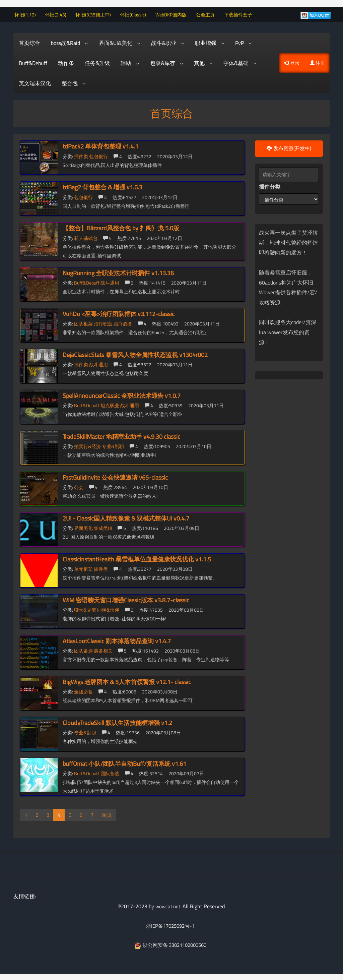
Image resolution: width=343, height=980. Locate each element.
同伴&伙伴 (109, 609)
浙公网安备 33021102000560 (170, 944)
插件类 (82, 155)
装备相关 (104, 650)
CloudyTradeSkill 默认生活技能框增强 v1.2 (117, 721)
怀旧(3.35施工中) (97, 14)
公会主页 (209, 14)
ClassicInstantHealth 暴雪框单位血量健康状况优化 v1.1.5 (137, 558)
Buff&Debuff (33, 62)
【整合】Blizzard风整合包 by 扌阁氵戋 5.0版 (121, 227)
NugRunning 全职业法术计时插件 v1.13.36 (118, 272)
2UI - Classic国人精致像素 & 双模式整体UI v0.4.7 (126, 517)
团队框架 (84, 323)
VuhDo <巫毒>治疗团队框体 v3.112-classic (119, 313)
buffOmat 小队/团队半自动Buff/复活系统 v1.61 (124, 762)
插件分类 (270, 186)
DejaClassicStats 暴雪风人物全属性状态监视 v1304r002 (135, 353)
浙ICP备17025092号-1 (170, 925)
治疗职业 (104, 323)
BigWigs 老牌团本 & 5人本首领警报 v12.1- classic (127, 681)
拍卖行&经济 (88, 445)
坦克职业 (110, 404)
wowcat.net (168, 906)
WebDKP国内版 (174, 14)
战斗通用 (110, 282)
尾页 (110, 814)
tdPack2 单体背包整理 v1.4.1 (100, 145)
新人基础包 (86, 237)
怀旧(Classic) (136, 14)
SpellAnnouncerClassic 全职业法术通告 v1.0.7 (122, 394)
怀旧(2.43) (59, 14)
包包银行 (99, 155)
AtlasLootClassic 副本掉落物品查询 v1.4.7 (117, 640)
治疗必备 (123, 323)
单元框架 (84, 568)
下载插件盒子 (242, 14)
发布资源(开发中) (289, 147)
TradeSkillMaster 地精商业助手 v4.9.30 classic (121, 435)
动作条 (66, 62)
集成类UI (103, 527)
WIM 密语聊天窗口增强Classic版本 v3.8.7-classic (126, 599)
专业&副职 (113, 445)
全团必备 (84, 691)
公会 (79, 486)
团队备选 (84, 650)
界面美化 (84, 527)
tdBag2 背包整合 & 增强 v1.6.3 (102, 186)
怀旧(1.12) (29, 14)
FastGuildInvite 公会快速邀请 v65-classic (115, 476)
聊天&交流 (86, 609)
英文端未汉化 (35, 82)
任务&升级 (97, 62)
